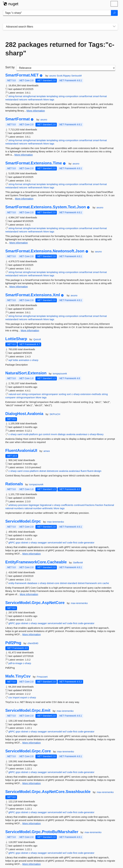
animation (24, 360)
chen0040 (33, 643)
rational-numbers (15, 508)
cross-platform (31, 471)
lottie (16, 360)
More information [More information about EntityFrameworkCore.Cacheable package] (29, 594)
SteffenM (78, 562)
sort (69, 394)
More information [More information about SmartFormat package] (24, 155)
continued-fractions (84, 505)
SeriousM (76, 76)
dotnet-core (53, 583)
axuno (53, 76)
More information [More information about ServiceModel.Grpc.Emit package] (32, 743)
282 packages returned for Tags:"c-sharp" (60, 49)
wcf (65, 542)
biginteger (34, 505)
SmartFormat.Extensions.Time (34, 163)
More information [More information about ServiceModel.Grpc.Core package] (32, 783)
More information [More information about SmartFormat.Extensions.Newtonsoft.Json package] (19, 287)
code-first (72, 542)
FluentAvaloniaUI (21, 451)
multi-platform (31, 434)
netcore (23, 99)
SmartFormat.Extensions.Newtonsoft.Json (45, 251)
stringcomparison (26, 397)
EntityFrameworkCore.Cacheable (36, 562)
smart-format (100, 96)
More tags (49, 99)
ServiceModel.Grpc (23, 521)
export (24, 697)
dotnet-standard (69, 583)
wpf (10, 360)
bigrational (46, 505)
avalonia (71, 434)
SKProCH (55, 414)
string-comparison (31, 394)
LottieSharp (16, 339)
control (46, 434)
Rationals (14, 484)
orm (100, 583)
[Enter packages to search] (57, 13)
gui (40, 434)
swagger (42, 542)
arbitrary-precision (18, 505)
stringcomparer (50, 394)
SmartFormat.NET (22, 75)
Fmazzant (42, 677)
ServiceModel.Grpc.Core (28, 751)
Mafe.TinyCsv (18, 676)
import (16, 697)
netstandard (12, 99)
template (41, 96)
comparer (11, 397)
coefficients (67, 505)
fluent (84, 471)
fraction (99, 505)
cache (106, 583)
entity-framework (18, 583)
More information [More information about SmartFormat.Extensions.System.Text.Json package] (19, 243)
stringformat (29, 96)
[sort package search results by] (66, 68)
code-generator (86, 542)
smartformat (86, 96)
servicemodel (55, 542)
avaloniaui (82, 434)
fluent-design (94, 471)
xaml (20, 434)
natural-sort (15, 394)
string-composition (69, 96)
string (105, 394)
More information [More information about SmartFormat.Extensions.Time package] (24, 199)
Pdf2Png (13, 643)
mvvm (54, 434)
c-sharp (34, 360)
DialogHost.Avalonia (24, 414)
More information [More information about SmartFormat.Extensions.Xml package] (30, 330)
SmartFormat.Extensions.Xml (33, 295)
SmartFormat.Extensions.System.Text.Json (46, 207)
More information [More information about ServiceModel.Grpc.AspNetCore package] (32, 634)
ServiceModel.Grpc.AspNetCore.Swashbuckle (48, 792)
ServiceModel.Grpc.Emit (28, 710)
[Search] (114, 13)
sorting (62, 394)
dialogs (62, 434)
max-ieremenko (55, 522)
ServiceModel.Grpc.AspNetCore (35, 603)
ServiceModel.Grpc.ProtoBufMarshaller (42, 832)
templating (52, 96)
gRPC (12, 542)
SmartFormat (18, 119)
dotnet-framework (87, 583)
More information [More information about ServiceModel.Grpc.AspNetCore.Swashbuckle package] (32, 823)
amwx (47, 451)
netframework (35, 99)
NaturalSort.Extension (26, 373)
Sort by (10, 67)
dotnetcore (53, 471)
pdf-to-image (15, 663)
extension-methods (91, 394)
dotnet (43, 471)
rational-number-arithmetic (39, 508)
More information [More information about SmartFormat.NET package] (36, 111)
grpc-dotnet (22, 542)
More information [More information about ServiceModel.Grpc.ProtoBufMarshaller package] (32, 864)
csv (10, 697)
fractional (109, 505)
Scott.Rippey (64, 76)
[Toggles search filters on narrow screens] (114, 27)
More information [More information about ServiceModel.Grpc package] (32, 554)
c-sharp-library (96, 434)
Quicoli (37, 339)
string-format (15, 96)
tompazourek (60, 373)
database (32, 583)
